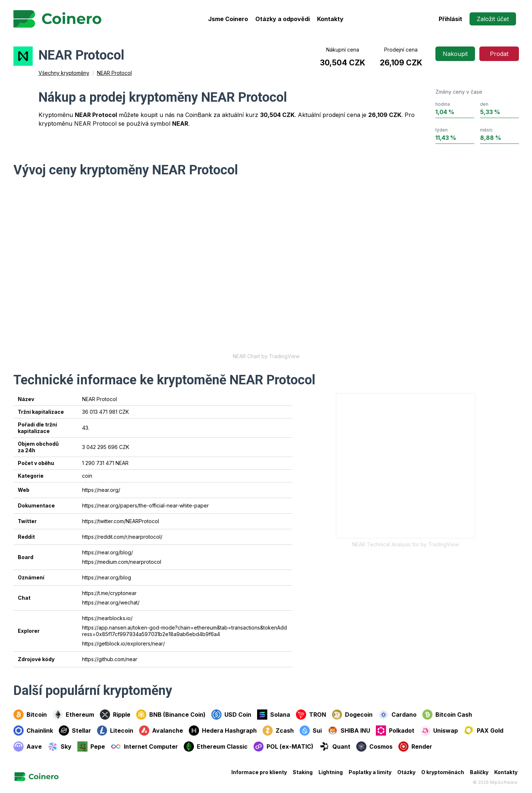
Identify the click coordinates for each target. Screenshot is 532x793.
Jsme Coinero (228, 19)
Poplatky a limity (370, 772)
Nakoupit (455, 54)
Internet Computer (144, 747)
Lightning (331, 772)
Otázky (406, 772)
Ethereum (73, 715)
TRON (311, 715)
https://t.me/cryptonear (109, 593)
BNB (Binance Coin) (171, 715)
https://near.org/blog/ (107, 552)
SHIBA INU (349, 731)
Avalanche (161, 731)
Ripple (115, 715)
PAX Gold (484, 731)
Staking (303, 772)
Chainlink (33, 731)
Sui (311, 731)
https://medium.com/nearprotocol (122, 562)
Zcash (278, 731)
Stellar (75, 731)
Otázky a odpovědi (283, 19)
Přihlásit (450, 19)
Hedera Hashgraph (223, 731)
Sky (60, 747)
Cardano (397, 715)
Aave (28, 747)
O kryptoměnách (443, 772)
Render (415, 747)
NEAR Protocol (114, 73)
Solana (274, 715)
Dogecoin (352, 715)
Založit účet (493, 19)
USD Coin (231, 715)
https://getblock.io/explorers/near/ (123, 644)
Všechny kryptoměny (64, 73)
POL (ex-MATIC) (283, 747)
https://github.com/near (110, 659)
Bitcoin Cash (447, 715)
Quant (335, 747)
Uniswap (439, 731)
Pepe (91, 747)
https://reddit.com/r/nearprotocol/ (122, 537)
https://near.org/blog (107, 577)
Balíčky (479, 772)
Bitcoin (30, 715)
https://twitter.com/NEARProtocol (121, 521)
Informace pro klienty (259, 772)
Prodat (499, 54)
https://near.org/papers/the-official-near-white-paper (145, 505)
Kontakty (330, 19)
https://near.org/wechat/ (111, 602)
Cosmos (374, 747)
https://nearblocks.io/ (107, 618)
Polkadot (395, 731)
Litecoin (115, 731)
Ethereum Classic (216, 747)
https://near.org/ (101, 490)
